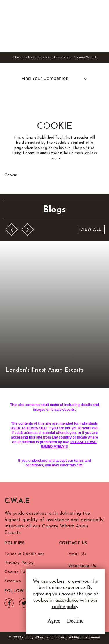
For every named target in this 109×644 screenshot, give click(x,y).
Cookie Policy (18, 572)
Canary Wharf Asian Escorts (46, 26)
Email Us (77, 554)
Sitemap (13, 581)
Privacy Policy (19, 563)
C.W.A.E (17, 501)
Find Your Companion (45, 78)
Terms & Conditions (25, 554)
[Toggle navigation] (100, 25)
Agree (54, 621)
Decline (75, 621)
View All (91, 229)
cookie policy (65, 607)
